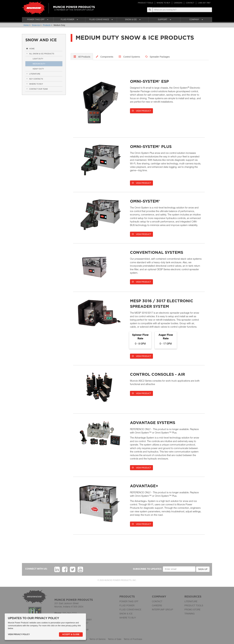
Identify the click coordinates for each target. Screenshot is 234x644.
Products (47, 25)
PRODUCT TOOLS (145, 3)
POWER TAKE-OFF (129, 601)
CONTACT (190, 3)
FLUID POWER (127, 605)
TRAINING (189, 614)
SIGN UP (203, 569)
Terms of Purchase (133, 639)
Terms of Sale (115, 639)
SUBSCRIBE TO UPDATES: (148, 569)
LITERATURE (191, 601)
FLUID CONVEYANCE (130, 609)
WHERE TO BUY (164, 3)
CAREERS (178, 3)
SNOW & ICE (126, 614)
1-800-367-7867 (204, 3)
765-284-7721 (70, 613)
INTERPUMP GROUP (162, 609)
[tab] (82, 57)
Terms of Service (97, 639)
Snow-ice (36, 25)
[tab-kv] (129, 57)
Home (26, 25)
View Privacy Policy (19, 634)
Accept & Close (71, 634)
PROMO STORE (192, 609)
